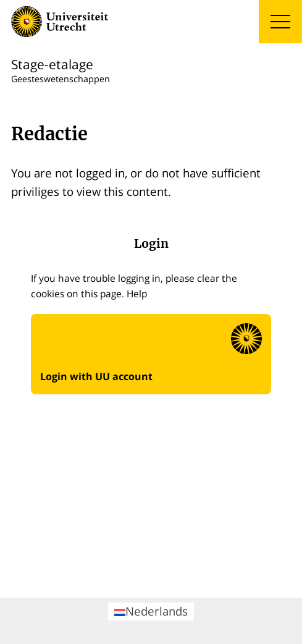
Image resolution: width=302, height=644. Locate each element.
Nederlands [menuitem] (151, 611)
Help (137, 294)
